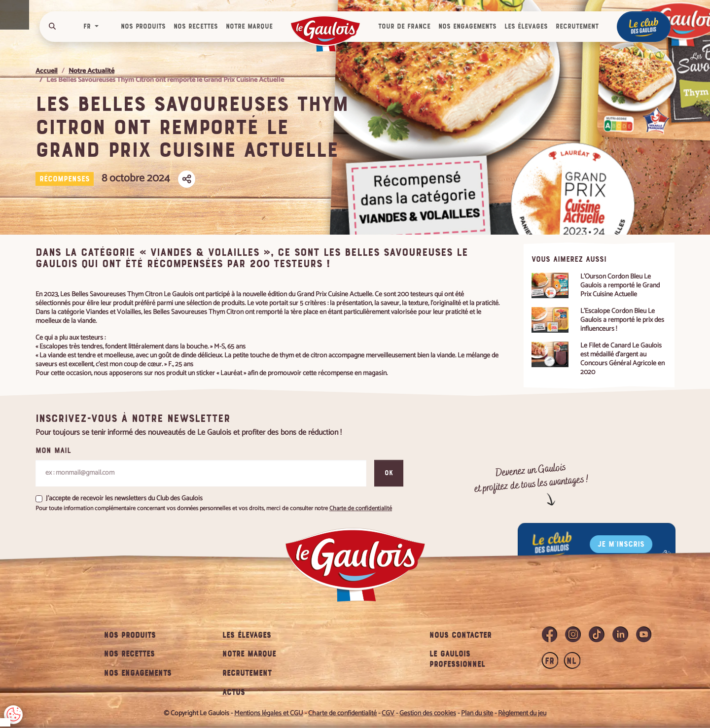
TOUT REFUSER (44, 683)
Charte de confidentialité (127, 654)
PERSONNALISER (201, 683)
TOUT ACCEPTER (122, 683)
